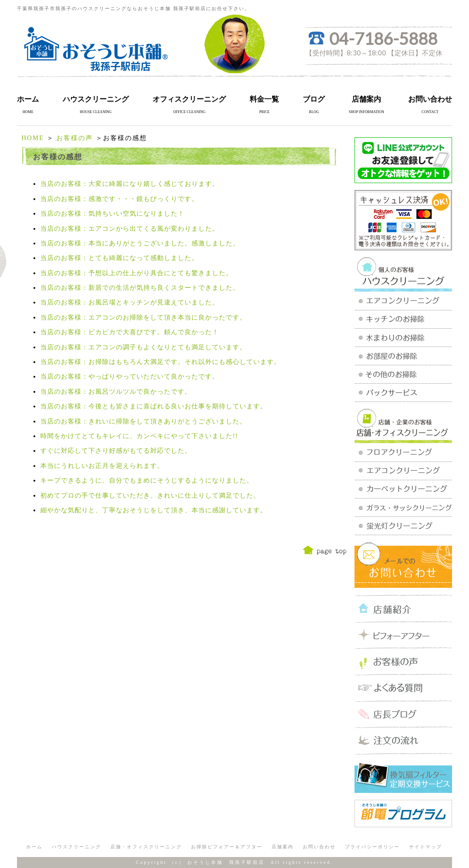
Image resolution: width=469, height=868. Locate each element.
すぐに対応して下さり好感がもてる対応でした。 (116, 451)
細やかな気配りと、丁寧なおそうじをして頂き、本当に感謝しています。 (154, 510)
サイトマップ (425, 847)
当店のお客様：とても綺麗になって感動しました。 (119, 258)
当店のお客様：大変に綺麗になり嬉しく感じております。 (130, 184)
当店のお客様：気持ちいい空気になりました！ (112, 214)
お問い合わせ (430, 99)
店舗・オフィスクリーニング (146, 847)
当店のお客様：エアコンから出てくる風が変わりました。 (130, 229)
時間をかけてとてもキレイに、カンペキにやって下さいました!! (139, 436)
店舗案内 (366, 99)
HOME (33, 138)
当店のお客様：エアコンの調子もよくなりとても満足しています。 (143, 347)
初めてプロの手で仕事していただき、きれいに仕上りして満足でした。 (150, 496)
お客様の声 (75, 138)
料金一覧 (264, 99)
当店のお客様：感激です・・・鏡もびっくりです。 (119, 199)
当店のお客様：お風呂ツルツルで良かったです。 (116, 392)
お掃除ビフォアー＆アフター (227, 847)
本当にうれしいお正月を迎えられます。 (102, 466)
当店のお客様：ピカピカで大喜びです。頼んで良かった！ (130, 332)
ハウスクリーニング (96, 99)
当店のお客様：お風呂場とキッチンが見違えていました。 (130, 302)
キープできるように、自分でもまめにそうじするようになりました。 (147, 480)
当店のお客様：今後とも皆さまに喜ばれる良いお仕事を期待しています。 (154, 406)
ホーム (28, 99)
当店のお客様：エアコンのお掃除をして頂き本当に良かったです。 (143, 317)
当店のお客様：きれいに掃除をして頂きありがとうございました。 (143, 421)
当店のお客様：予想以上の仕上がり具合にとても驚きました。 (136, 273)
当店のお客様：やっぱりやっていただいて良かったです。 (130, 377)
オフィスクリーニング (189, 99)
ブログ (314, 99)
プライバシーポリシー (372, 847)
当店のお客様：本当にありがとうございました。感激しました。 (140, 243)
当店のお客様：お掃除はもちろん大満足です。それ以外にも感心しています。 (161, 362)
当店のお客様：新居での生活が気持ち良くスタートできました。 (140, 288)
